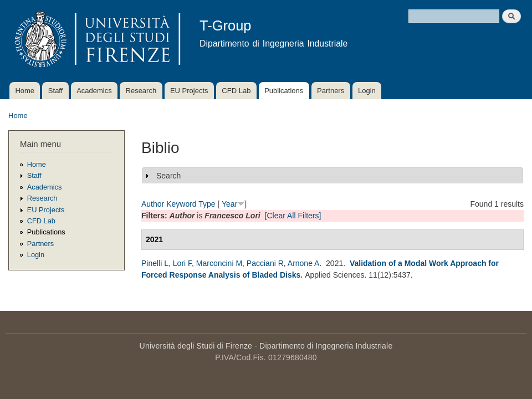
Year (229, 204)
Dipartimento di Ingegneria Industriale (326, 346)
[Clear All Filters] (293, 216)
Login (367, 91)
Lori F (182, 263)
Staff (56, 91)
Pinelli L (155, 263)
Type (207, 204)
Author (153, 204)
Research (141, 91)
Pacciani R (265, 263)
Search (168, 176)
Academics (94, 91)
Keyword (181, 204)
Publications (284, 91)
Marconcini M (219, 263)
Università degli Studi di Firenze (196, 346)
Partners (331, 91)
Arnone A (304, 263)
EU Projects (189, 91)
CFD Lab (236, 91)
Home (25, 91)
